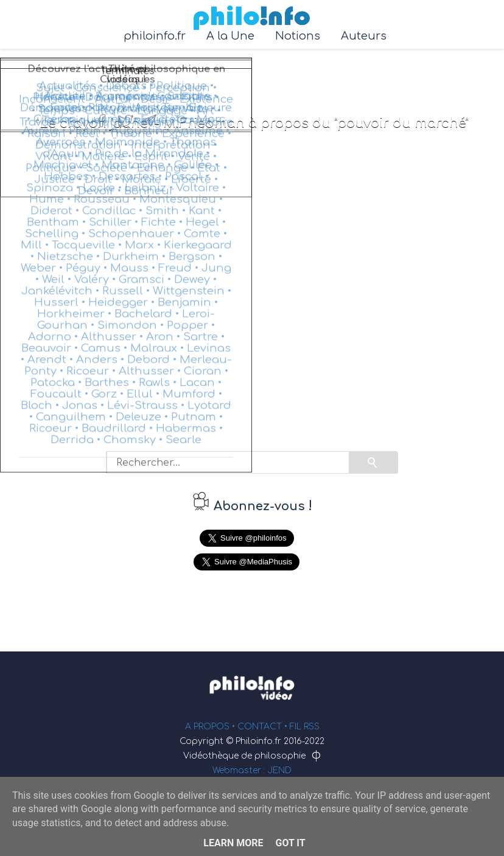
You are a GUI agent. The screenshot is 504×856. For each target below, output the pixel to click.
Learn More (233, 843)
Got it (290, 843)
